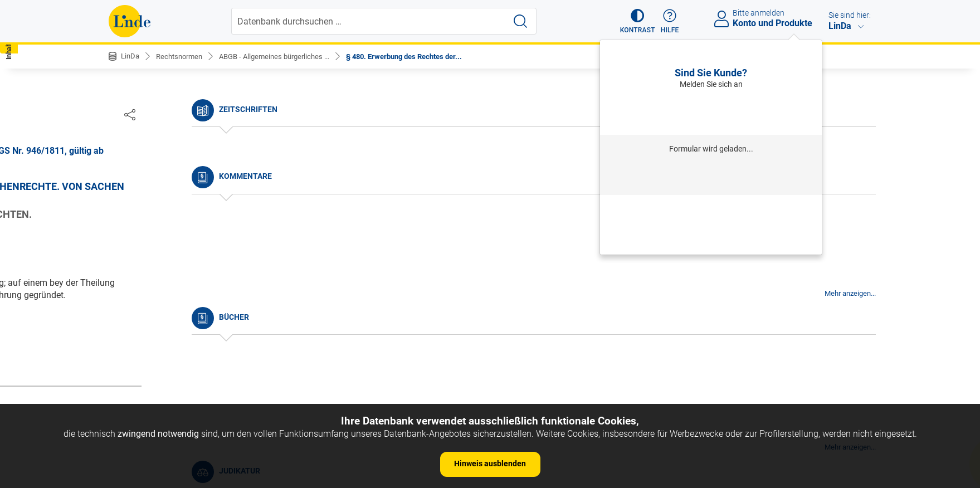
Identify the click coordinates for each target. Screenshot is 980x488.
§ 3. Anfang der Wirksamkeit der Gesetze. (198, 261)
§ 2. (125, 244)
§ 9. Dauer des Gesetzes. (166, 362)
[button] (633, 21)
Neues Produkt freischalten (711, 240)
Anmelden (711, 112)
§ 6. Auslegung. (148, 312)
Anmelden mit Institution (711, 176)
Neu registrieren (711, 224)
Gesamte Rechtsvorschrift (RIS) (655, 320)
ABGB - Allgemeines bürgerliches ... (285, 56)
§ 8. (125, 346)
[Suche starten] (521, 21)
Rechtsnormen (183, 56)
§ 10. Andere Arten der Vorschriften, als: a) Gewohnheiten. (200, 386)
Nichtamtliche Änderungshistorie (183, 184)
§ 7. (125, 328)
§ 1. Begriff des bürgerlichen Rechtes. (191, 227)
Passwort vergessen (711, 209)
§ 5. (125, 295)
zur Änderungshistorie (456, 356)
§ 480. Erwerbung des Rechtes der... (425, 56)
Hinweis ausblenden (490, 463)
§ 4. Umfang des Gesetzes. (170, 278)
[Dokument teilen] (860, 114)
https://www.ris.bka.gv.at (538, 320)
